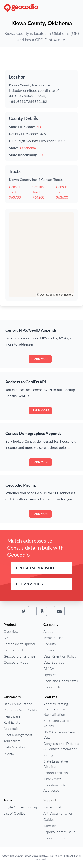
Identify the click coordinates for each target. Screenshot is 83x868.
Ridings (49, 755)
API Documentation (58, 813)
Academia (11, 728)
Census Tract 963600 (62, 192)
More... (9, 753)
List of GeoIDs (14, 813)
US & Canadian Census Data (61, 735)
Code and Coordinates (61, 681)
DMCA (49, 668)
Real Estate (12, 722)
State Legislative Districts (56, 764)
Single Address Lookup (21, 807)
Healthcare (12, 716)
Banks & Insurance (18, 704)
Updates (50, 675)
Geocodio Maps (16, 662)
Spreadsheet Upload (19, 644)
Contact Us (52, 687)
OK (41, 155)
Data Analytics (14, 747)
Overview (11, 631)
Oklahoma (28, 148)
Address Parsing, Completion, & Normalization (56, 709)
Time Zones (52, 779)
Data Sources (54, 662)
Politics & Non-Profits (20, 710)
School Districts (56, 773)
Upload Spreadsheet (37, 568)
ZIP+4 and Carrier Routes (57, 723)
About (48, 631)
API (6, 638)
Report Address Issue (59, 832)
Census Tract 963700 (15, 192)
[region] (41, 255)
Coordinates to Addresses (55, 788)
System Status (54, 807)
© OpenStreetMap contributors (55, 295)
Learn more (40, 359)
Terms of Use (53, 638)
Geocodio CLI (14, 650)
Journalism (12, 741)
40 (39, 127)
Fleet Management (18, 735)
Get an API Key (30, 584)
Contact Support (56, 838)
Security (50, 644)
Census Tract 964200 (38, 192)
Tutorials (50, 826)
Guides (49, 819)
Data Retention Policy (60, 656)
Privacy (49, 650)
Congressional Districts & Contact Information (61, 746)
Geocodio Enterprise (19, 656)
